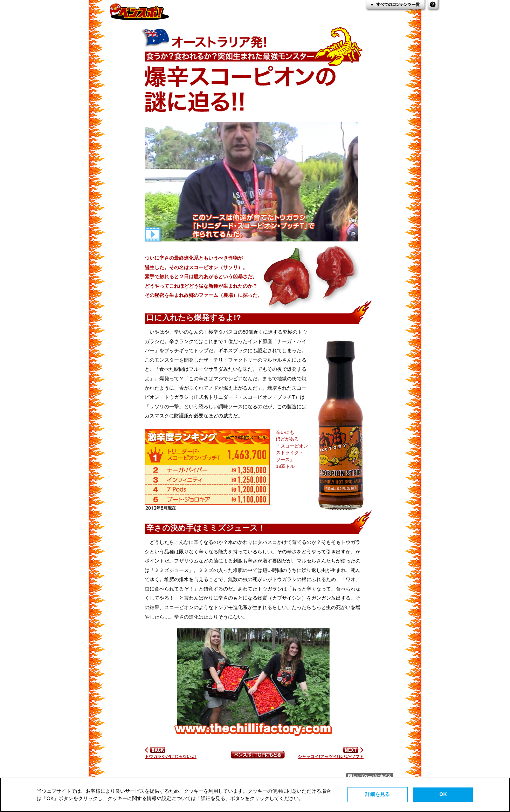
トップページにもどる (370, 776)
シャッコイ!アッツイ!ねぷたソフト (331, 754)
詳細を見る (378, 794)
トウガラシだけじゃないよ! (171, 754)
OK (443, 794)
